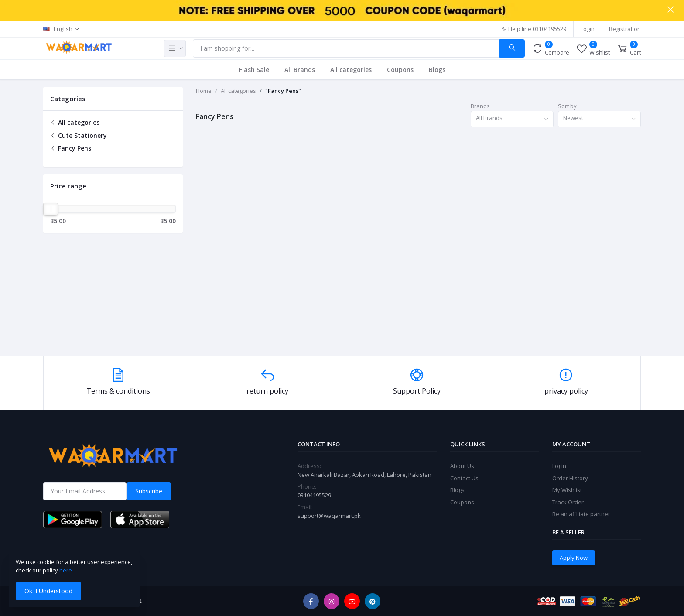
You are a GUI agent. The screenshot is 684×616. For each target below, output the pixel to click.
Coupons (400, 70)
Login (588, 29)
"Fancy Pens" (283, 91)
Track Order (568, 502)
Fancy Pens (71, 148)
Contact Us (464, 478)
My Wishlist (567, 490)
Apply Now (574, 558)
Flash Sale (254, 70)
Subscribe (149, 491)
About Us (462, 466)
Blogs (437, 70)
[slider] (51, 209)
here (66, 570)
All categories (351, 70)
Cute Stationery (79, 135)
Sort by (567, 106)
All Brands (300, 70)
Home (204, 91)
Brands (480, 106)
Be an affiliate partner (581, 514)
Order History (570, 478)
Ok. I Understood (48, 591)
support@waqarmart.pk (329, 516)
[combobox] (512, 119)
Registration (625, 29)
